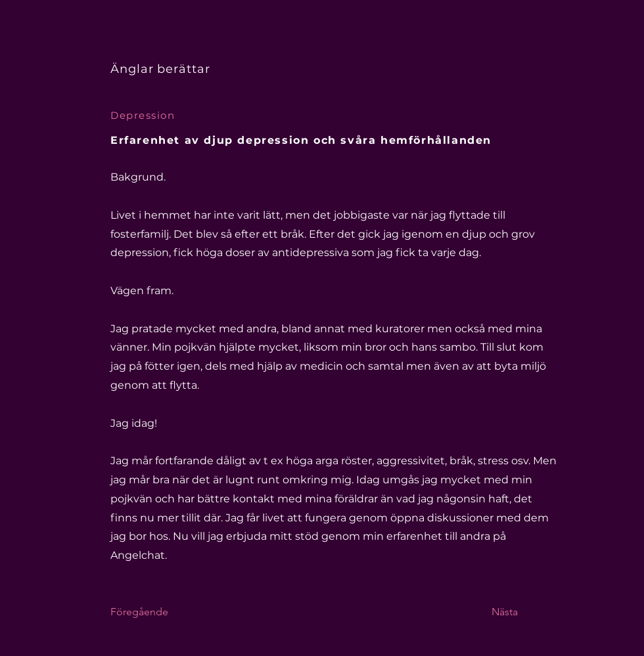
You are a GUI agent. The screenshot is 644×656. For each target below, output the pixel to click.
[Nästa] (524, 612)
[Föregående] (154, 612)
